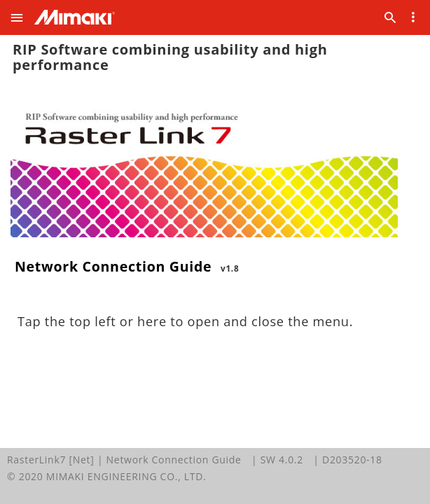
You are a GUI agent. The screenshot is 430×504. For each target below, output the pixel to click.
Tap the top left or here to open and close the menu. (185, 321)
